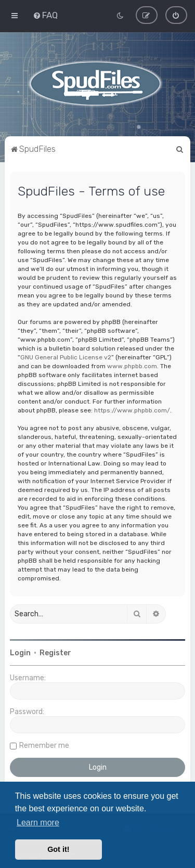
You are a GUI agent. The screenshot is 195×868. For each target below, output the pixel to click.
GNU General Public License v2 (66, 357)
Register (55, 653)
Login (20, 653)
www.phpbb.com (132, 366)
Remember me (44, 746)
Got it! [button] (58, 849)
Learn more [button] (38, 822)
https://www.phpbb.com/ (132, 410)
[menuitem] (45, 15)
